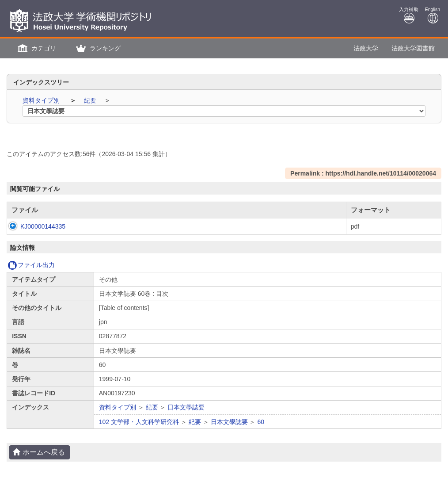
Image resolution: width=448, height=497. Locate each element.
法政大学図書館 (413, 48)
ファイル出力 (31, 265)
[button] (36, 48)
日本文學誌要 (186, 407)
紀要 (91, 100)
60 (261, 422)
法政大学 (366, 48)
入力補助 (409, 15)
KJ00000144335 (34, 226)
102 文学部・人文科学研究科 (139, 422)
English (433, 15)
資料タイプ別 (42, 100)
